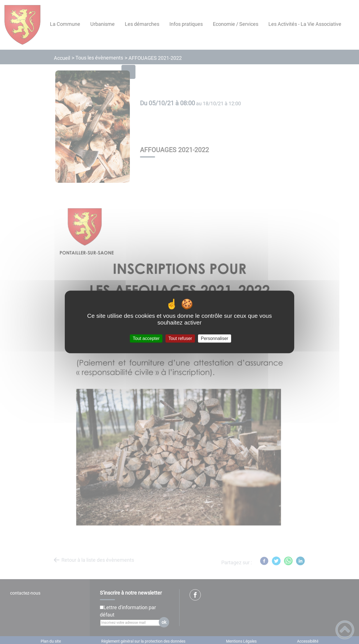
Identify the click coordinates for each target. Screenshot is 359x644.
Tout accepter (146, 338)
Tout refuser (180, 338)
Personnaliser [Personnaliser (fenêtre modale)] (215, 338)
